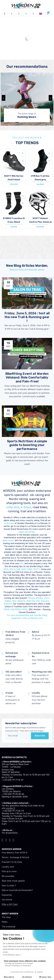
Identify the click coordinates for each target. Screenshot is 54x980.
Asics (47, 598)
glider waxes (9, 541)
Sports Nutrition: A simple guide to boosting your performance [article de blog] (27, 445)
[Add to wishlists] (23, 153)
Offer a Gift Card (10, 904)
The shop (6, 917)
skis (22, 564)
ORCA (6, 609)
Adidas (8, 601)
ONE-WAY (21, 569)
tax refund (7, 900)
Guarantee (7, 895)
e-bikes (26, 507)
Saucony (45, 601)
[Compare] (23, 161)
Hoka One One (33, 601)
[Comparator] (33, 14)
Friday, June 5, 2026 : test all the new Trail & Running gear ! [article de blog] (27, 317)
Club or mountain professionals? (17, 890)
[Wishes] (26, 14)
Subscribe (40, 736)
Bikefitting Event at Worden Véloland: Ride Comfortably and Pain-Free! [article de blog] (27, 377)
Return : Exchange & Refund (15, 857)
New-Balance (19, 601)
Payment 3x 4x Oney (12, 862)
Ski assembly (8, 876)
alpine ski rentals (27, 532)
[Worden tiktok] (2, 840)
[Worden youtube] (14, 840)
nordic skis (9, 523)
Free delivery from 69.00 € (15, 853)
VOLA (12, 569)
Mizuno (32, 598)
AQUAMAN (15, 609)
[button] (12, 14)
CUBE (29, 569)
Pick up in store (9, 871)
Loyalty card (8, 867)
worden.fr (11, 808)
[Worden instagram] (6, 840)
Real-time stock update (13, 881)
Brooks (39, 598)
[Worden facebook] (10, 840)
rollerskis (13, 507)
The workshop (8, 927)
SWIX (6, 569)
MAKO (25, 609)
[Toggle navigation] (5, 14)
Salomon (8, 604)
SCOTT (37, 569)
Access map (8, 770)
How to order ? (9, 886)
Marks (5, 922)
